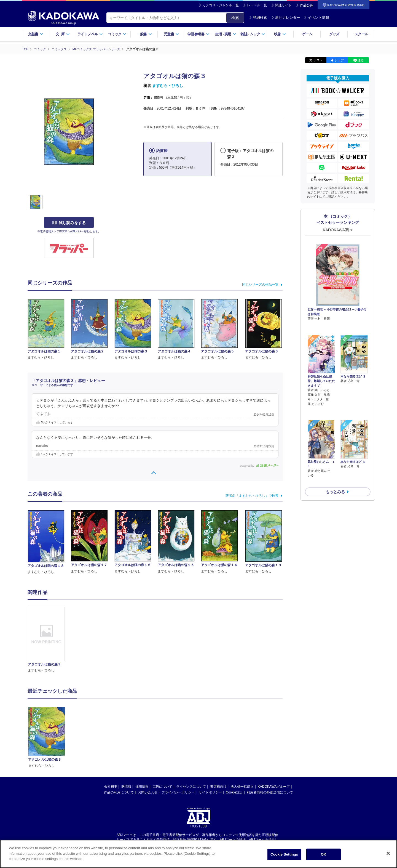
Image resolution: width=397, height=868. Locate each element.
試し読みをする (69, 223)
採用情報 (142, 786)
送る (361, 60)
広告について (162, 786)
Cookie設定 (234, 792)
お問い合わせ (148, 792)
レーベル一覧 (257, 5)
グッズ (334, 34)
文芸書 (36, 34)
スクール (361, 34)
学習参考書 (198, 34)
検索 (235, 18)
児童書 (171, 34)
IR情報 (126, 786)
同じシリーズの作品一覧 (260, 284)
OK (324, 854)
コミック (117, 34)
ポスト (318, 60)
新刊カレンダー (286, 18)
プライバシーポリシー (178, 792)
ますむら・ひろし (168, 86)
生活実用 (226, 34)
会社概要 (111, 786)
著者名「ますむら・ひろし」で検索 (252, 495)
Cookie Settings (284, 854)
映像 (280, 34)
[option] (49, 640)
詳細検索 (258, 18)
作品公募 (307, 5)
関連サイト (283, 5)
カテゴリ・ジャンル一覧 (221, 5)
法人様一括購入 (242, 786)
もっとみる (335, 463)
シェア (339, 60)
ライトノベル (90, 34)
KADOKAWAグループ (274, 786)
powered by (259, 465)
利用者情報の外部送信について (270, 792)
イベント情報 (316, 18)
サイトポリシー (210, 792)
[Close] (388, 853)
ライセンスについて (191, 786)
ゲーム (307, 34)
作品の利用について (119, 792)
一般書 (144, 34)
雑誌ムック (253, 34)
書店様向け (218, 786)
